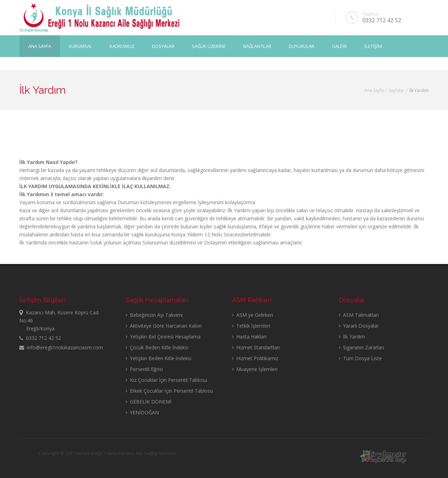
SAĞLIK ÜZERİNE (209, 46)
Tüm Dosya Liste (360, 358)
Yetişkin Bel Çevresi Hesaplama (163, 337)
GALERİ (339, 46)
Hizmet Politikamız (255, 358)
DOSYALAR (163, 46)
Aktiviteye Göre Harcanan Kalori (164, 326)
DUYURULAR (302, 46)
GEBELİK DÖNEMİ (149, 402)
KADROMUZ (122, 46)
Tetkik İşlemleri (251, 326)
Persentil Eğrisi (144, 369)
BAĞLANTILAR (257, 46)
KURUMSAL (80, 46)
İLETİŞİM (373, 46)
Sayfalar (396, 90)
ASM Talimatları (359, 315)
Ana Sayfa (40, 46)
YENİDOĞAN (142, 412)
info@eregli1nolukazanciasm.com (61, 347)
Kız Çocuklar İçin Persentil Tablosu (166, 380)
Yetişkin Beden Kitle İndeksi (159, 358)
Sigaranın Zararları (361, 347)
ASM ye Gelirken (253, 315)
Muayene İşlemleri (255, 369)
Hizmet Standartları (256, 347)
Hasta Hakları (249, 337)
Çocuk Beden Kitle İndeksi (157, 347)
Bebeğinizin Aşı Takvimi (154, 315)
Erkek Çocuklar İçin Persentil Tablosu (169, 391)
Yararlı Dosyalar (359, 326)
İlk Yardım (352, 337)
